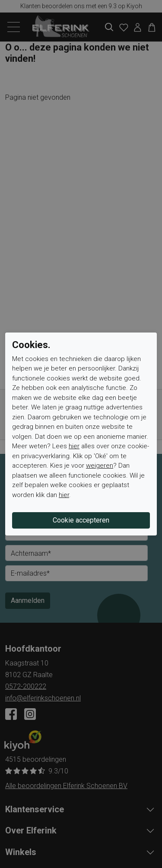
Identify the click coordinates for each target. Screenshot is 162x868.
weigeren (100, 466)
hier (74, 446)
